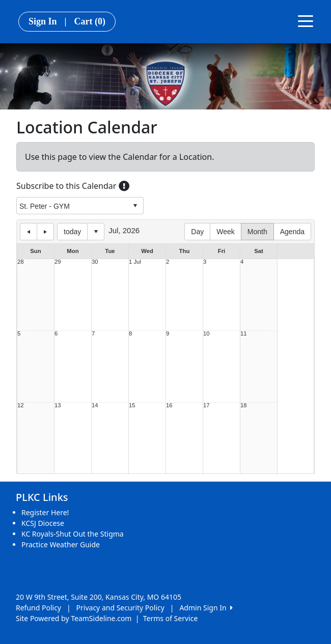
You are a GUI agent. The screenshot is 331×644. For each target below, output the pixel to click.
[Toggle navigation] (306, 20)
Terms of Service (171, 618)
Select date (96, 232)
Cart (90, 21)
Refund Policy (38, 608)
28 (21, 262)
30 (95, 262)
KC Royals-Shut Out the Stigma (73, 534)
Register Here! (45, 512)
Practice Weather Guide (61, 544)
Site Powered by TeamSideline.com (74, 618)
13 (58, 405)
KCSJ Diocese (43, 523)
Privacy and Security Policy (120, 608)
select (135, 206)
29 (58, 262)
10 (206, 334)
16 (169, 405)
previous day (29, 232)
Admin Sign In (206, 608)
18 (244, 405)
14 (95, 405)
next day (45, 232)
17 (206, 405)
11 (244, 334)
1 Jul (135, 262)
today (72, 232)
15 (132, 405)
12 (21, 405)
